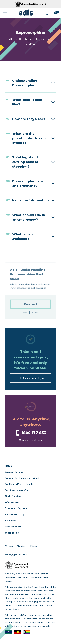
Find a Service (13, 496)
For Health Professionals (19, 484)
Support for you (14, 472)
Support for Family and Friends (23, 478)
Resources (11, 520)
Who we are (12, 502)
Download (31, 312)
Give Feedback (13, 526)
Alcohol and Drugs (15, 514)
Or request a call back (30, 440)
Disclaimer (22, 546)
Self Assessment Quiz (30, 378)
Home (8, 466)
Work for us (12, 533)
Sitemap (9, 546)
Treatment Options (16, 508)
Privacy (34, 546)
